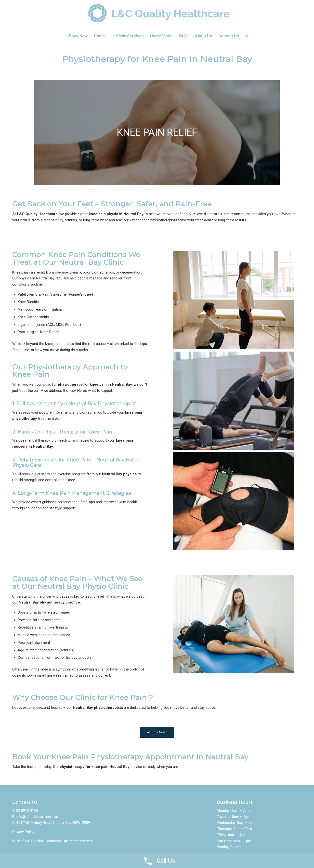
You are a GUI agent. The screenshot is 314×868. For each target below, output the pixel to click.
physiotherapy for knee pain (82, 384)
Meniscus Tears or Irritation (40, 309)
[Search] (245, 36)
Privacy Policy (23, 832)
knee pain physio (104, 214)
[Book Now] (157, 732)
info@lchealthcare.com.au (37, 817)
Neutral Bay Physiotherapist (102, 404)
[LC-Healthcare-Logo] (157, 15)
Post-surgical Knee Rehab (39, 332)
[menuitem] (78, 36)
